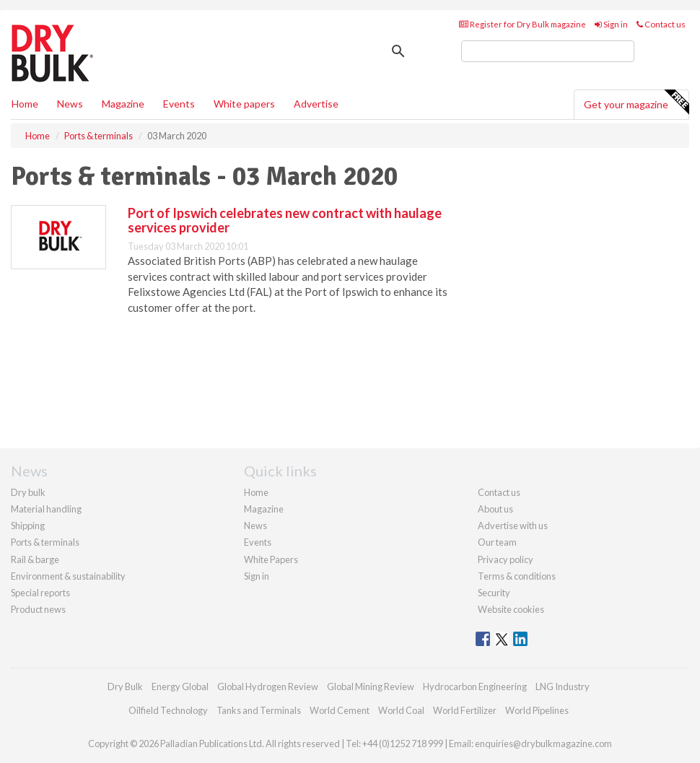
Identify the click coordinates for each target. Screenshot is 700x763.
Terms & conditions (517, 576)
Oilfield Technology (168, 710)
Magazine (123, 104)
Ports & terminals (45, 542)
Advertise (316, 104)
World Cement (340, 710)
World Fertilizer (465, 710)
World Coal (401, 710)
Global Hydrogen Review (268, 686)
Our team (497, 542)
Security (494, 593)
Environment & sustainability (68, 576)
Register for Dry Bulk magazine (522, 24)
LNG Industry (563, 686)
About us (495, 509)
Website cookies (511, 609)
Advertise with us (513, 526)
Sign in (611, 24)
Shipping (28, 526)
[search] (548, 51)
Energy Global (180, 686)
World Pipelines (537, 710)
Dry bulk (28, 492)
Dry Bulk (125, 686)
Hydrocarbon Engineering (475, 686)
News (255, 526)
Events (179, 104)
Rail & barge (35, 559)
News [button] (70, 104)
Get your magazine (636, 103)
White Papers (271, 559)
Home (25, 104)
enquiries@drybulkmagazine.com (543, 744)
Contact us (661, 24)
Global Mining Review (371, 686)
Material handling (46, 509)
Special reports (40, 593)
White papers (244, 104)
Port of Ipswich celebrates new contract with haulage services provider (285, 220)
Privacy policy (506, 559)
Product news (38, 609)
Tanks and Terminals (259, 710)
